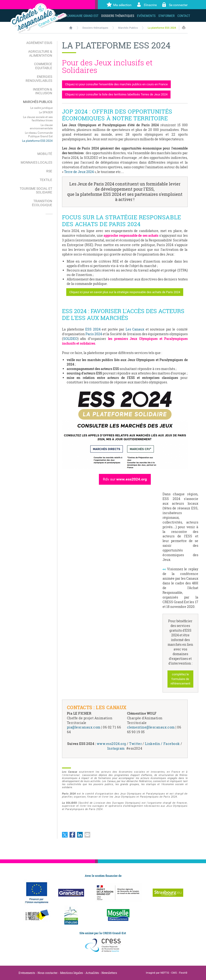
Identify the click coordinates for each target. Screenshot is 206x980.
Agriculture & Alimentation (40, 53)
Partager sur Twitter (65, 835)
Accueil (71, 28)
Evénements (27, 973)
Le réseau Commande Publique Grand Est (39, 134)
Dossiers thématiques (95, 28)
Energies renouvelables (39, 79)
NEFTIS (165, 973)
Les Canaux (135, 329)
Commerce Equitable (43, 66)
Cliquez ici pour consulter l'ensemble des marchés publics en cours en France (116, 84)
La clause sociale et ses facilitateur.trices (38, 119)
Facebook (172, 744)
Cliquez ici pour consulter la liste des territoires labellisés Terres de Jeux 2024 (116, 94)
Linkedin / (154, 744)
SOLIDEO (70, 339)
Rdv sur (125, 479)
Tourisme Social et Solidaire (36, 191)
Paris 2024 (94, 334)
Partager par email (87, 835)
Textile (46, 180)
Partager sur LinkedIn (80, 835)
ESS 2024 (93, 329)
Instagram (117, 748)
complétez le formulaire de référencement (180, 679)
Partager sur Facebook (72, 835)
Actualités (92, 973)
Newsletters (109, 973)
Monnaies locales (36, 162)
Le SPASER (46, 112)
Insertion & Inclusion (43, 91)
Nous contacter (48, 973)
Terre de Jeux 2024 (79, 172)
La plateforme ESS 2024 (162, 28)
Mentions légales (72, 973)
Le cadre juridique (41, 108)
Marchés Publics (128, 28)
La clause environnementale (41, 127)
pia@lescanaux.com (84, 727)
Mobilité (45, 154)
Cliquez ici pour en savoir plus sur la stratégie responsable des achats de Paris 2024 (125, 292)
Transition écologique (42, 203)
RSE (49, 171)
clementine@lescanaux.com (151, 727)
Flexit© (183, 973)
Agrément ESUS (39, 43)
